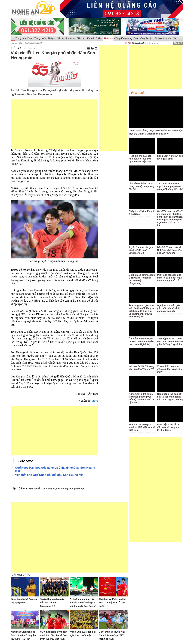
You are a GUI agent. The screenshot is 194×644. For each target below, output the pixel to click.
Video (30, 38)
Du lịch (150, 38)
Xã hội (61, 38)
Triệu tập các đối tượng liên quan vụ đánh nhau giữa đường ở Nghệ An (170, 341)
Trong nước (40, 38)
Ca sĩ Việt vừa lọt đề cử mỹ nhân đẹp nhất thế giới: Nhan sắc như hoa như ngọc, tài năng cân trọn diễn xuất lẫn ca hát (170, 218)
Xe (175, 38)
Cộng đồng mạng (123, 38)
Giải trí (99, 38)
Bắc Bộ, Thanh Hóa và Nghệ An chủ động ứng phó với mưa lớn (170, 250)
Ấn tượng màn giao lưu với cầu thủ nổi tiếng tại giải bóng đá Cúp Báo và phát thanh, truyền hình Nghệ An (83, 606)
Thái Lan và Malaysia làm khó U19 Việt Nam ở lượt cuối (113, 603)
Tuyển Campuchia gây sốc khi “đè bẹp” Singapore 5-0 (52, 603)
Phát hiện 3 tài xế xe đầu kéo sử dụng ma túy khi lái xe (168, 427)
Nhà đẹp (168, 38)
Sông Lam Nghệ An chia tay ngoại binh (170, 157)
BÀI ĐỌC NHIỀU (138, 93)
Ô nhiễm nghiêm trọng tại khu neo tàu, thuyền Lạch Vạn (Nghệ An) (141, 341)
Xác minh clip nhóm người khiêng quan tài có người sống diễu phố (170, 186)
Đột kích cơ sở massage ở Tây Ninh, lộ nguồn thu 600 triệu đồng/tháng (142, 279)
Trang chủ (13, 38)
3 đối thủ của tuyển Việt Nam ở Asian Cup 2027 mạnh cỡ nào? (112, 635)
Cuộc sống (139, 38)
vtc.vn (95, 401)
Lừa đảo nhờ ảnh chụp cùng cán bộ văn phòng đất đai (142, 186)
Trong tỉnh (21, 38)
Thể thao (108, 38)
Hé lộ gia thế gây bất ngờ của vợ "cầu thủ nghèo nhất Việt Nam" (141, 159)
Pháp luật (70, 38)
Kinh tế (91, 38)
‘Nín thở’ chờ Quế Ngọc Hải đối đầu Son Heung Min (49, 475)
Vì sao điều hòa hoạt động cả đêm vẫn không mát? (170, 369)
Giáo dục (81, 38)
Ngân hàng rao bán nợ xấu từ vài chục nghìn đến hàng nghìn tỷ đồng (170, 397)
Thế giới (52, 38)
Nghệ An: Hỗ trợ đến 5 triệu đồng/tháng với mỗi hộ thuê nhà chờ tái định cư (142, 398)
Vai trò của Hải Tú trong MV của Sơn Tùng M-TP (142, 368)
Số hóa (158, 38)
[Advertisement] (54, 124)
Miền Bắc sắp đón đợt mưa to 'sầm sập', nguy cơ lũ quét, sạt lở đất (170, 278)
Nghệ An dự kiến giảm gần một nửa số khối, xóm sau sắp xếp (169, 308)
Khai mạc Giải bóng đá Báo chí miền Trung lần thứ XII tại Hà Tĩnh (23, 635)
